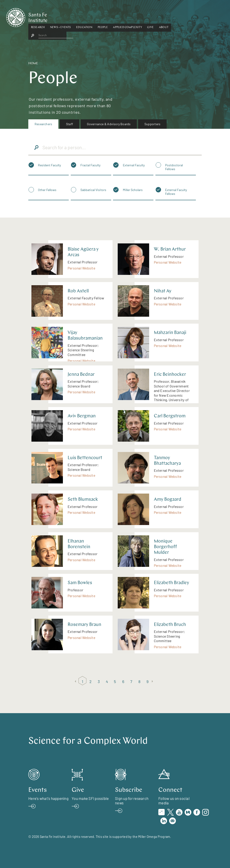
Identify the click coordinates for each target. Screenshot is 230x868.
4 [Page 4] (107, 681)
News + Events (82, 16)
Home (33, 63)
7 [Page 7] (131, 681)
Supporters (152, 124)
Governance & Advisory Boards (109, 124)
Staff (70, 124)
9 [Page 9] (147, 681)
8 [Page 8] (139, 681)
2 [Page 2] (91, 681)
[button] (60, 17)
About (186, 16)
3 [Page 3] (99, 681)
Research (60, 16)
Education (106, 16)
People (125, 16)
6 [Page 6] (123, 681)
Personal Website (81, 268)
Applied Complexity (150, 16)
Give (173, 16)
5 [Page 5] (115, 681)
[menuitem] (43, 124)
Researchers (43, 124)
